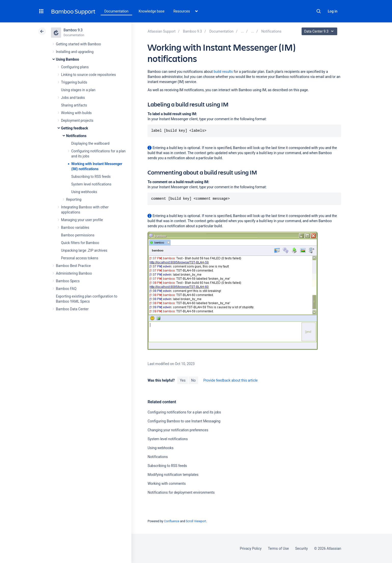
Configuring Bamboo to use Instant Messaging (184, 421)
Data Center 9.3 (320, 31)
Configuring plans (75, 67)
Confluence (172, 521)
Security (302, 548)
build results (223, 72)
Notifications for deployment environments (181, 492)
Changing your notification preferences (178, 430)
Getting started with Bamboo (79, 44)
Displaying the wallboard (90, 143)
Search (319, 11)
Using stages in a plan (78, 90)
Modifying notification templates (173, 475)
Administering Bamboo (74, 273)
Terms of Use (278, 548)
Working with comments (167, 484)
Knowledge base (152, 11)
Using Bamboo (68, 59)
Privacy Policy (251, 548)
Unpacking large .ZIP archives (84, 250)
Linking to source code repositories (89, 75)
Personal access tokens (80, 258)
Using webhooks (84, 192)
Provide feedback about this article (230, 380)
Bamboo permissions (78, 235)
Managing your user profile (82, 220)
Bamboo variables (75, 227)
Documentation (117, 11)
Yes (183, 380)
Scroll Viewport (196, 521)
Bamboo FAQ (66, 289)
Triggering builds (74, 82)
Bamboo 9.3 (73, 30)
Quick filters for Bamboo (80, 243)
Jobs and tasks (73, 98)
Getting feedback (75, 128)
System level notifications (91, 184)
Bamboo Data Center (72, 309)
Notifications (76, 136)
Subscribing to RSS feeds (91, 177)
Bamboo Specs (68, 281)
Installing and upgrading (75, 52)
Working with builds (76, 113)
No (193, 380)
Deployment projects (77, 120)
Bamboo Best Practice (73, 266)
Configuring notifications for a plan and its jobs (184, 412)
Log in (333, 11)
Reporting (74, 199)
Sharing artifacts (74, 105)
